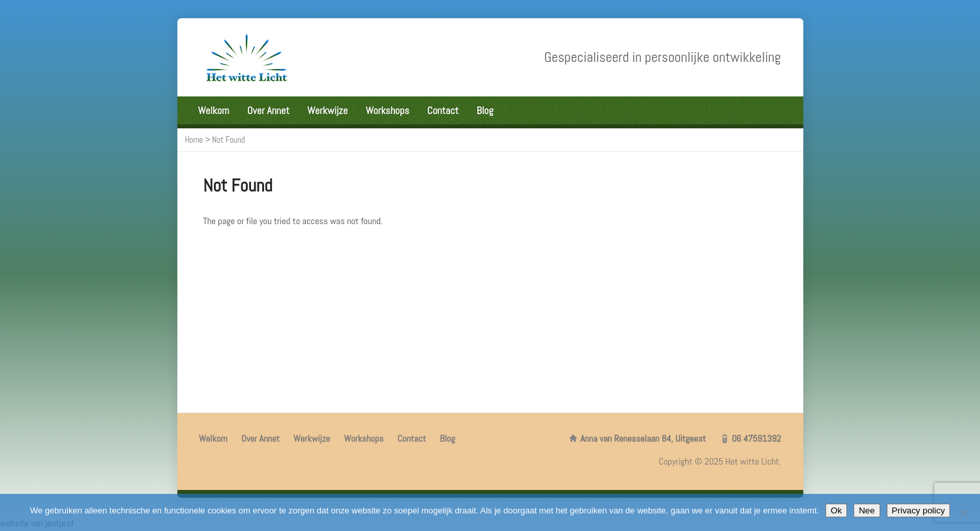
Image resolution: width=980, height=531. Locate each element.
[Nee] (964, 513)
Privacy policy (918, 510)
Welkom (214, 110)
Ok (836, 510)
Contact (443, 110)
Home (194, 140)
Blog (485, 110)
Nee (867, 510)
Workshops (388, 110)
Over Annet (268, 110)
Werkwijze (327, 110)
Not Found (228, 140)
